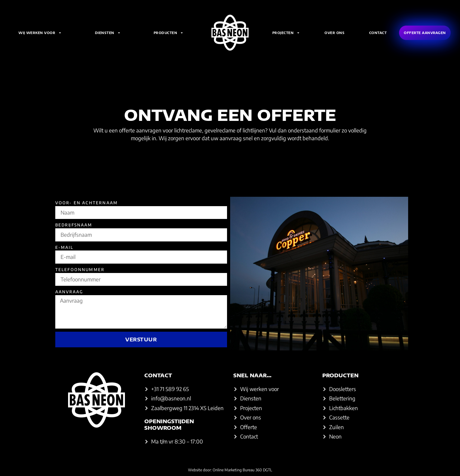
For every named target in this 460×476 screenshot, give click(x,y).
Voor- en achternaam (87, 203)
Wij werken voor (40, 33)
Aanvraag (69, 292)
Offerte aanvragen (425, 33)
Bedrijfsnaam (74, 225)
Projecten (286, 33)
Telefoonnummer (80, 270)
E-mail (64, 247)
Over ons (334, 33)
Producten (169, 33)
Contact (378, 33)
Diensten (108, 33)
